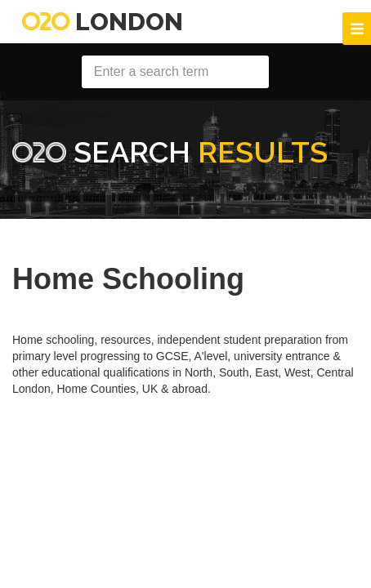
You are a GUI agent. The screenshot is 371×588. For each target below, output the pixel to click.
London (103, 22)
